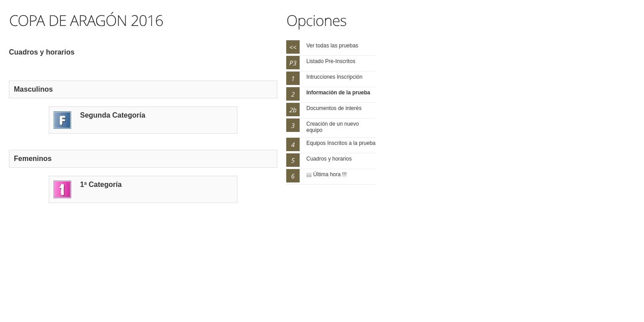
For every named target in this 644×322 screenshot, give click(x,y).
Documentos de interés (334, 108)
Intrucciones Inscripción (334, 77)
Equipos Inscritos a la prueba (341, 143)
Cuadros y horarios (329, 159)
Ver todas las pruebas (332, 46)
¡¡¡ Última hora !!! (326, 174)
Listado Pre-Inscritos (331, 61)
